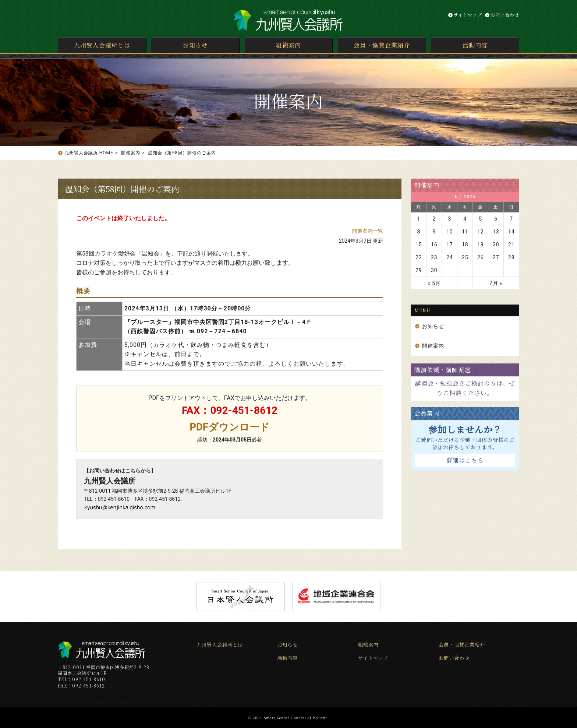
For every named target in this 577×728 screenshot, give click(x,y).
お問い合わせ (505, 15)
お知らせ (195, 45)
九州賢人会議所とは (102, 45)
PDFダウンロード (230, 427)
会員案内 (427, 413)
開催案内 (427, 185)
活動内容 (475, 45)
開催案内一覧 (368, 231)
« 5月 (434, 283)
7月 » (496, 283)
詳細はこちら (465, 460)
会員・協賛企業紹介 (382, 45)
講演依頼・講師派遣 (443, 370)
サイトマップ (468, 15)
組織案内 (288, 45)
